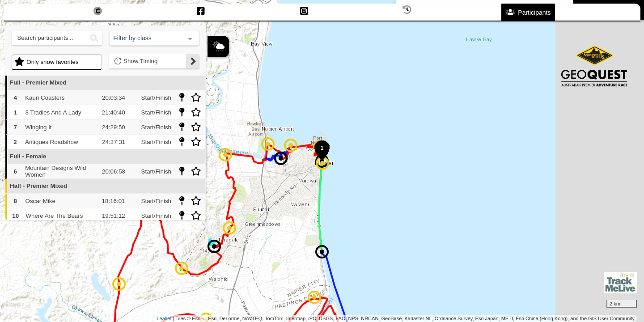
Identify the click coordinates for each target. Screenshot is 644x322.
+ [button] (215, 98)
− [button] (215, 113)
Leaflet (164, 318)
